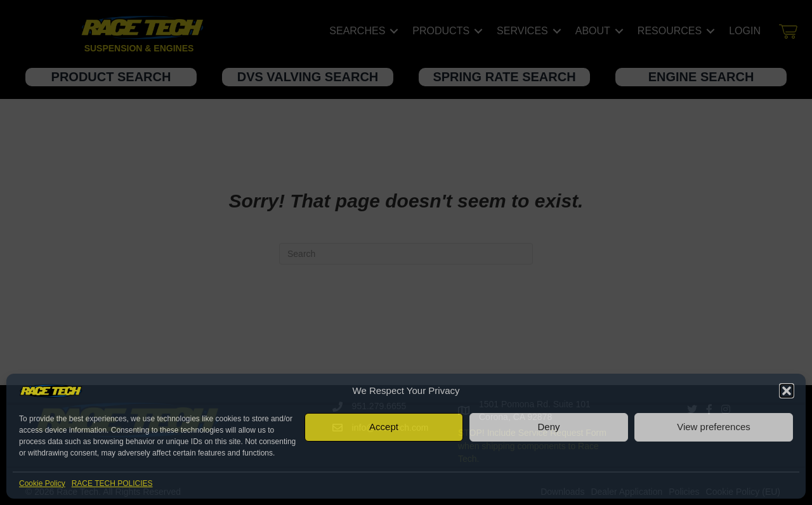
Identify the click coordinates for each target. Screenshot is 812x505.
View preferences (714, 427)
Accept (384, 427)
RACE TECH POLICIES (112, 483)
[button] (787, 391)
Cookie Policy (42, 483)
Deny (548, 427)
